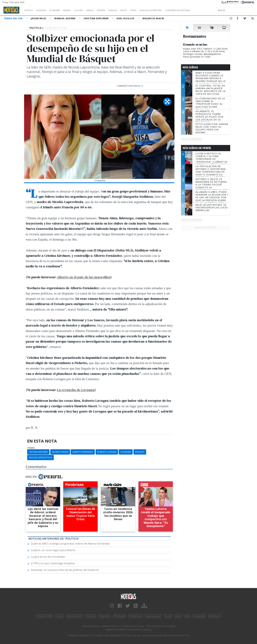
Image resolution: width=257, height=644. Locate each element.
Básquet (140, 452)
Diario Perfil (44, 616)
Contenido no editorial (205, 10)
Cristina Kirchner (96, 18)
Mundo (74, 10)
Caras (59, 616)
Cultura (88, 10)
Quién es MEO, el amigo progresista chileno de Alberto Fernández (70, 544)
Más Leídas (190, 67)
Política (30, 10)
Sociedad (44, 10)
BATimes (215, 616)
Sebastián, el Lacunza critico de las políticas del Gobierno (65, 570)
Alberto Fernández (83, 452)
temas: (31, 448)
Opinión (114, 10)
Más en (44, 477)
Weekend (119, 616)
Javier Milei (39, 18)
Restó (141, 10)
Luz (178, 616)
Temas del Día (13, 18)
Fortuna (91, 616)
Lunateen (199, 616)
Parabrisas (135, 616)
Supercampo (153, 616)
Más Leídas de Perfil (197, 148)
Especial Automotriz (172, 10)
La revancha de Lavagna (76, 390)
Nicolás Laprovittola (40, 457)
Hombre (105, 616)
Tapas (151, 10)
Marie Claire (74, 616)
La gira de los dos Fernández (48, 557)
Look (168, 616)
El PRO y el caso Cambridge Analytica (53, 563)
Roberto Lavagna (107, 452)
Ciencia (101, 10)
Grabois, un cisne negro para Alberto (53, 550)
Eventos (128, 10)
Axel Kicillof (126, 18)
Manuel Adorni (65, 18)
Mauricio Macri (153, 18)
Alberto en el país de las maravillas (84, 277)
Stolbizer (126, 452)
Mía (187, 616)
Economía (60, 10)
